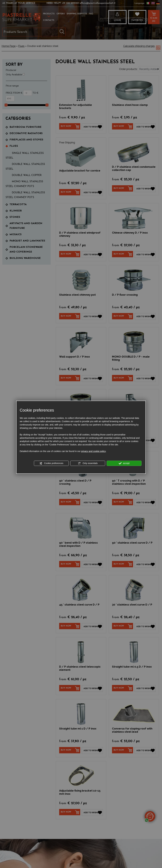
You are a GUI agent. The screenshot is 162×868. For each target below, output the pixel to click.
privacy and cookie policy (93, 451)
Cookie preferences (51, 463)
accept (124, 463)
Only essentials (88, 463)
